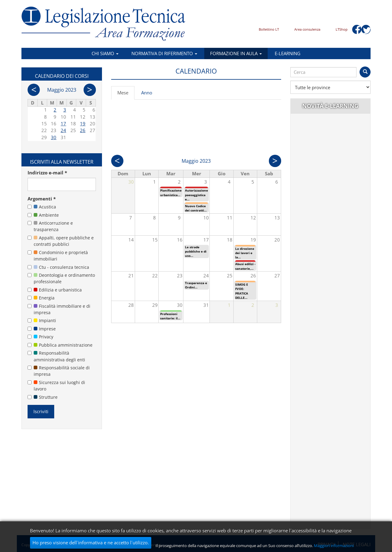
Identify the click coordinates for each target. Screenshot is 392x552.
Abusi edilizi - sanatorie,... (245, 266)
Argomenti (42, 199)
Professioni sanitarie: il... (170, 316)
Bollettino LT (269, 29)
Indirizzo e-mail (47, 173)
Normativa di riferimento (164, 53)
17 (63, 124)
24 (63, 130)
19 (83, 124)
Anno (147, 93)
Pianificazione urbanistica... (171, 192)
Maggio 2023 (62, 90)
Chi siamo (105, 53)
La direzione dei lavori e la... (245, 253)
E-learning (288, 53)
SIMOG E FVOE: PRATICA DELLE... (242, 291)
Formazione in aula (236, 53)
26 (83, 130)
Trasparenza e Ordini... (196, 285)
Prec (117, 161)
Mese (126, 94)
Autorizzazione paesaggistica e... (196, 195)
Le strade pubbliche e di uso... (196, 251)
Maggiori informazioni (334, 546)
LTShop (342, 29)
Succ (275, 161)
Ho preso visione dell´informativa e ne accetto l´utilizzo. (91, 542)
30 (54, 137)
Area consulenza (307, 29)
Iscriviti (41, 411)
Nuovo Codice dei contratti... (196, 208)
